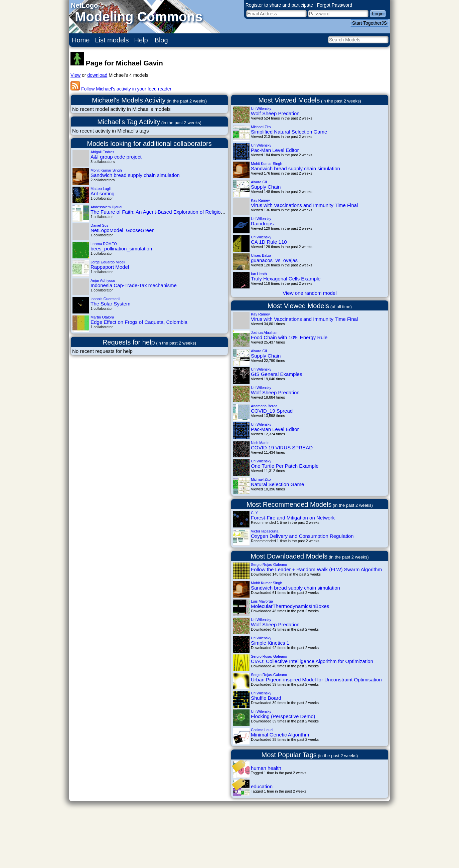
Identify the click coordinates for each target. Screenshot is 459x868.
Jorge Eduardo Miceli (108, 262)
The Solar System (110, 304)
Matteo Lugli (101, 189)
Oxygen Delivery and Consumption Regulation (302, 536)
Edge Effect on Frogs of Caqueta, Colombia (139, 322)
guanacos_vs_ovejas (274, 260)
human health (266, 768)
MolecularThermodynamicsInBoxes (290, 606)
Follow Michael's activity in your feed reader (126, 89)
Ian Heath (259, 274)
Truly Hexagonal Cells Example (286, 279)
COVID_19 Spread (272, 411)
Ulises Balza (261, 255)
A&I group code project (116, 157)
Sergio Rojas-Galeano (269, 565)
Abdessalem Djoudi (106, 207)
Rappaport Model (110, 267)
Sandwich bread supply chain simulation (135, 175)
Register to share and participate (279, 5)
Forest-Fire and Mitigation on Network (293, 518)
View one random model (310, 293)
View (75, 75)
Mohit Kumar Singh (106, 170)
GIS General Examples (276, 374)
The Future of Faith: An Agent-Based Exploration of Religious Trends (167, 212)
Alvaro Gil (259, 182)
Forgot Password (335, 5)
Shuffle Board (266, 698)
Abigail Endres (102, 152)
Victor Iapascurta (265, 531)
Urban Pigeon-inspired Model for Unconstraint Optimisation (316, 680)
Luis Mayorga (262, 601)
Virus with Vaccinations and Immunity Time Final (304, 205)
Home (81, 40)
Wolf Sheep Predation (275, 113)
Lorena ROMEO (104, 244)
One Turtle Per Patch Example (285, 466)
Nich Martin (260, 443)
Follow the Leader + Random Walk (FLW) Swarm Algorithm (316, 569)
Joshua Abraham (265, 333)
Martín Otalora (102, 317)
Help (141, 40)
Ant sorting (103, 193)
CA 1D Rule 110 (269, 242)
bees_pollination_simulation (121, 249)
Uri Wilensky (261, 108)
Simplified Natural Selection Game (289, 132)
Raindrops (262, 224)
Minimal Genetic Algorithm (280, 735)
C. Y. (255, 513)
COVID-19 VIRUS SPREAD (282, 448)
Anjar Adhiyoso (103, 280)
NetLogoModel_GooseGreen (123, 230)
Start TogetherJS (369, 23)
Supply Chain (266, 187)
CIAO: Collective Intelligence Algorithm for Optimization (312, 661)
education (262, 786)
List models (112, 40)
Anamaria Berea (264, 406)
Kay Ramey (260, 200)
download (97, 75)
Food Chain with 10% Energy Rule (289, 337)
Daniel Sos (99, 225)
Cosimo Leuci (262, 730)
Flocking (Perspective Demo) (283, 716)
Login (378, 14)
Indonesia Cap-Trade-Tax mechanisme (134, 285)
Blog (161, 40)
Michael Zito (261, 127)
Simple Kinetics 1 (270, 643)
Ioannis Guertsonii (105, 299)
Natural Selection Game (277, 484)
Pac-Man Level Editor (275, 150)
